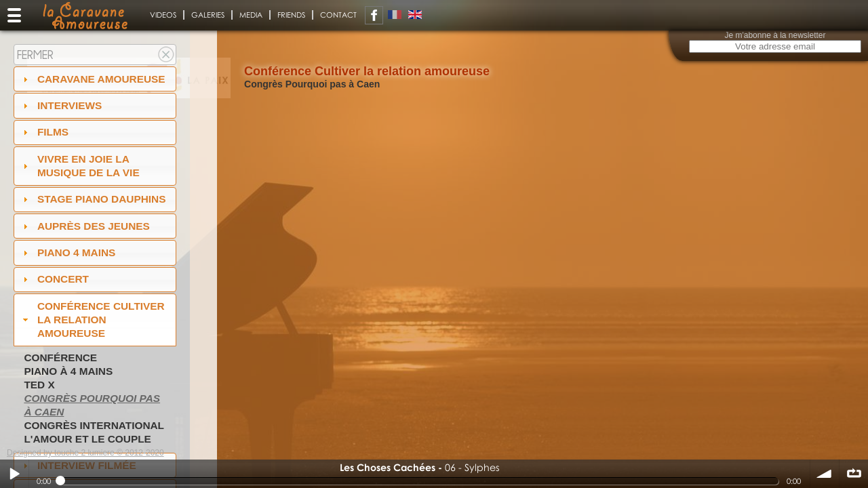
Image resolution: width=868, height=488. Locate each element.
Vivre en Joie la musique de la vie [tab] (80, 166)
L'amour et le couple (87, 439)
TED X (39, 385)
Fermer (35, 55)
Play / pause (14, 474)
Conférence (60, 358)
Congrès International (94, 425)
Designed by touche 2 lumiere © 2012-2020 (85, 453)
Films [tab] (44, 132)
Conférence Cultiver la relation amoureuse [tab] (92, 320)
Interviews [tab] (61, 105)
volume (825, 474)
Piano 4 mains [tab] (68, 252)
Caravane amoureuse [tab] (93, 79)
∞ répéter (854, 474)
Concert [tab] (54, 279)
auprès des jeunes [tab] (85, 226)
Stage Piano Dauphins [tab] (93, 199)
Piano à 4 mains (68, 371)
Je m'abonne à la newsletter (775, 35)
